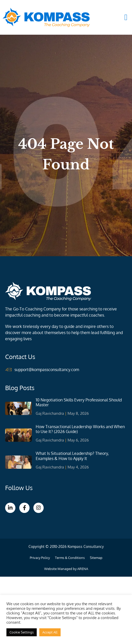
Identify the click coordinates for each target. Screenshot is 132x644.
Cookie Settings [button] (22, 632)
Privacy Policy (40, 558)
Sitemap (96, 558)
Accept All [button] (50, 632)
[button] (126, 17)
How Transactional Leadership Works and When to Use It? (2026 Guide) (80, 429)
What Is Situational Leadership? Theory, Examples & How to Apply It (72, 456)
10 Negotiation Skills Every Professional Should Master (79, 402)
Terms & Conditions (70, 558)
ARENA (83, 569)
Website (50, 569)
